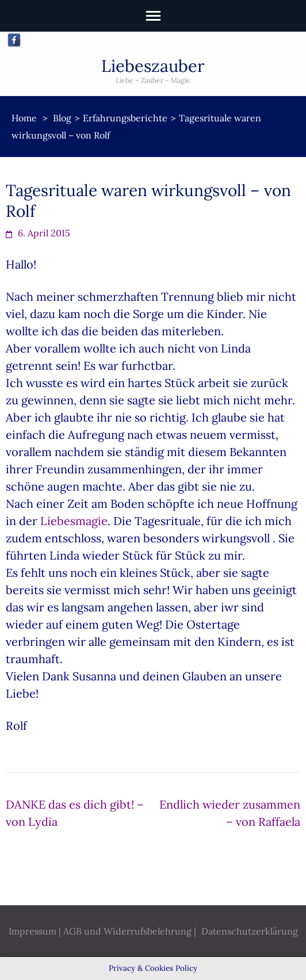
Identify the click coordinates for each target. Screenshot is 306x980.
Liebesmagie (74, 521)
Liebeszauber (153, 66)
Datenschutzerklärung (250, 931)
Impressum (32, 931)
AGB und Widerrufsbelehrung (127, 931)
